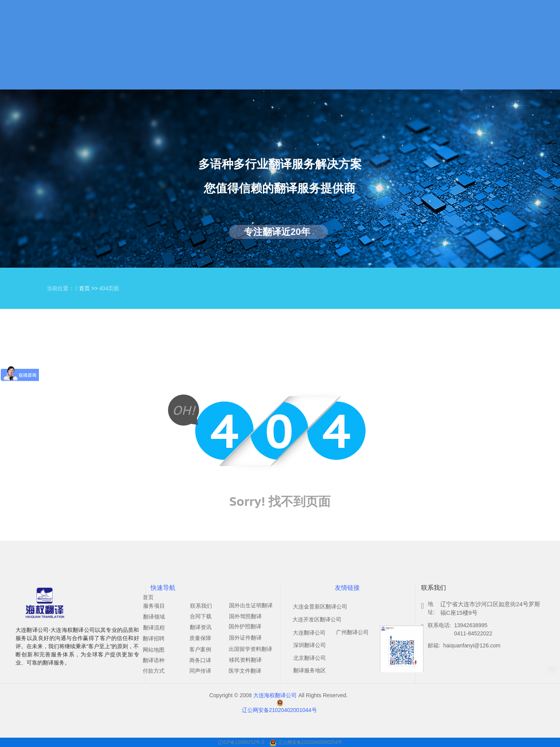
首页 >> (89, 288)
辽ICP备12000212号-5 (242, 742)
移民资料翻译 (245, 660)
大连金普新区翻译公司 (320, 607)
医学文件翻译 (245, 671)
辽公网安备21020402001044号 (279, 710)
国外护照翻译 (245, 626)
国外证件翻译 (245, 638)
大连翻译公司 (309, 633)
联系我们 (201, 606)
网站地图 (154, 650)
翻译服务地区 (310, 670)
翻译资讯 (201, 627)
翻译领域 (154, 617)
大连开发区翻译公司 (317, 619)
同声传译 (200, 671)
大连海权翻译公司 (275, 695)
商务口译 (200, 660)
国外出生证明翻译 (251, 605)
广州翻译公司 (352, 632)
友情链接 (347, 588)
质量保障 (200, 638)
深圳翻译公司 (310, 645)
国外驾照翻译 (245, 616)
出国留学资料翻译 (250, 649)
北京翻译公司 (310, 658)
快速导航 (163, 588)
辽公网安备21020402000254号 (310, 742)
